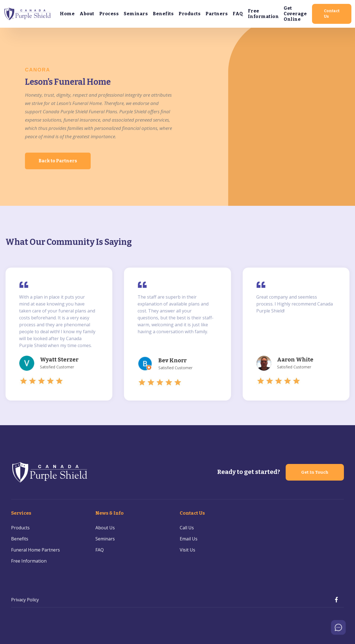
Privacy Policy (25, 600)
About (87, 14)
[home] (28, 14)
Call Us (187, 528)
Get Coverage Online (295, 14)
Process (109, 14)
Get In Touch (315, 472)
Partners (217, 14)
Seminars (136, 14)
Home (67, 14)
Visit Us (187, 550)
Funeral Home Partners (35, 550)
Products (190, 14)
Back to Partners (58, 161)
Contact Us (332, 14)
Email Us (189, 539)
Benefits (163, 14)
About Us (105, 528)
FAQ (238, 14)
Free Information (263, 14)
